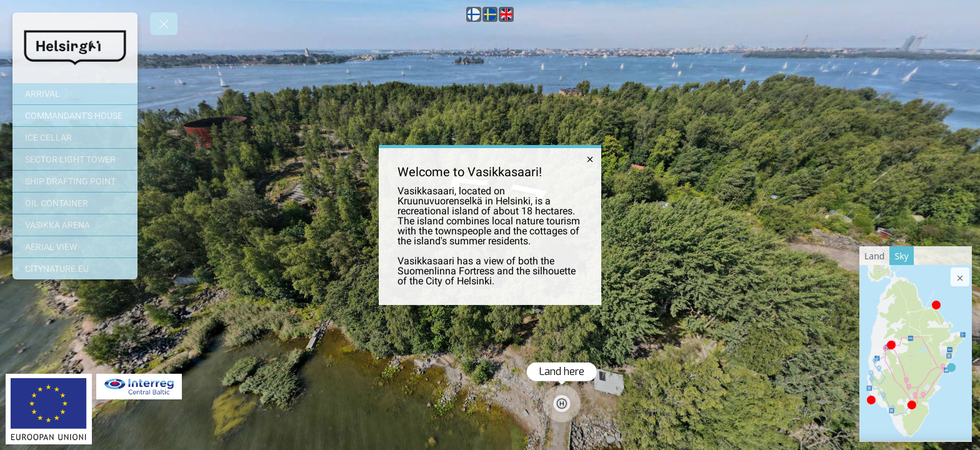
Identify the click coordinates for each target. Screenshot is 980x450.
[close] (590, 159)
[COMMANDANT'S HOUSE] (75, 116)
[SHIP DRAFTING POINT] (75, 181)
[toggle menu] (164, 24)
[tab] (874, 256)
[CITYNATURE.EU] (75, 269)
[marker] (891, 345)
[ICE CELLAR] (75, 137)
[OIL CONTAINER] (75, 203)
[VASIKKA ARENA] (75, 225)
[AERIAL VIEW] (75, 247)
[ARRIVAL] (75, 94)
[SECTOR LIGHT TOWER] (75, 159)
